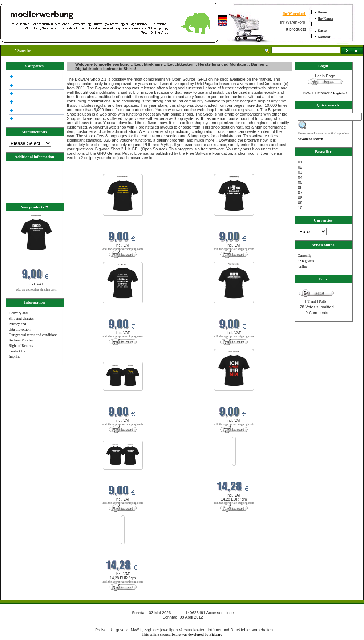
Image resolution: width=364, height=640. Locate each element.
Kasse (322, 30)
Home (322, 12)
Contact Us (17, 351)
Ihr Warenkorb (294, 14)
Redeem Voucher (21, 340)
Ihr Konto (325, 19)
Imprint (14, 357)
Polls (323, 301)
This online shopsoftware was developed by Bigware (182, 634)
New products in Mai (83, 169)
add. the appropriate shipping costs (36, 290)
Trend (312, 301)
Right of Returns (21, 346)
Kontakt (324, 37)
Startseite (23, 51)
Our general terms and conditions (33, 335)
